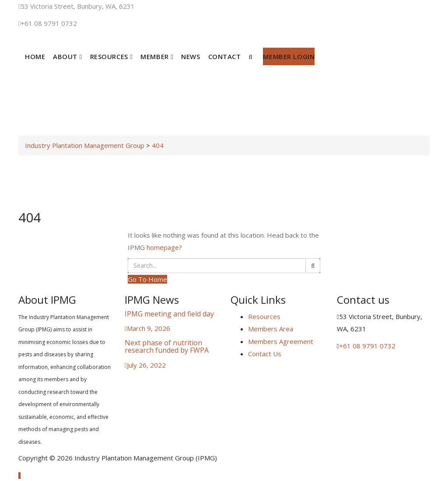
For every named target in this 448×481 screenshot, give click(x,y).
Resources (112, 56)
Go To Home (147, 279)
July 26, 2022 (146, 365)
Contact (225, 56)
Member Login (289, 56)
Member (157, 56)
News (191, 56)
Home (35, 56)
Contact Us (265, 354)
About (67, 56)
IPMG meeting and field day (169, 314)
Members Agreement (281, 341)
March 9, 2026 (149, 328)
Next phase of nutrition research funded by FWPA (167, 347)
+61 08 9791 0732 (49, 23)
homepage (163, 247)
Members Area (271, 329)
